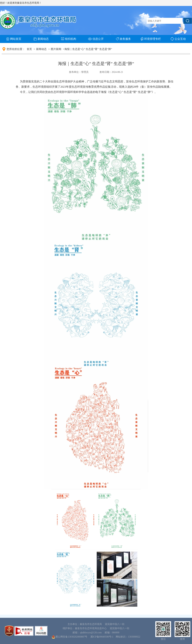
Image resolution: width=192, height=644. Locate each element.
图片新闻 (56, 49)
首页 (29, 49)
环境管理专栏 (151, 39)
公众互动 (178, 39)
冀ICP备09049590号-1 (102, 637)
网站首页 (14, 39)
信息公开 (96, 39)
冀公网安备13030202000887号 (71, 637)
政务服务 (123, 39)
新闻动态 (41, 39)
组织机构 (69, 39)
